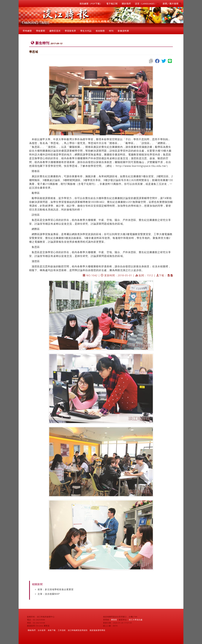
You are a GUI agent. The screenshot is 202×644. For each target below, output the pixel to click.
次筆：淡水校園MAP (49, 594)
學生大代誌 (86, 31)
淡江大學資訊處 (136, 620)
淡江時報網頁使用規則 (78, 630)
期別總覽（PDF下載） (91, 4)
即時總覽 (27, 31)
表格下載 (52, 630)
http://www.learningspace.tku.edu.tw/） (142, 166)
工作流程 (62, 630)
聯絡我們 (32, 630)
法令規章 (42, 630)
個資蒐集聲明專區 (97, 630)
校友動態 (100, 31)
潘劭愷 (114, 620)
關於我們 (126, 4)
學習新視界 (70, 31)
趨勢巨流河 (55, 31)
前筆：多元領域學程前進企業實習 (56, 589)
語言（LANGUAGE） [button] (147, 4)
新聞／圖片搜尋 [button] (172, 4)
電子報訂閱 (112, 4)
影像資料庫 (123, 31)
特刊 (111, 31)
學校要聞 (41, 31)
